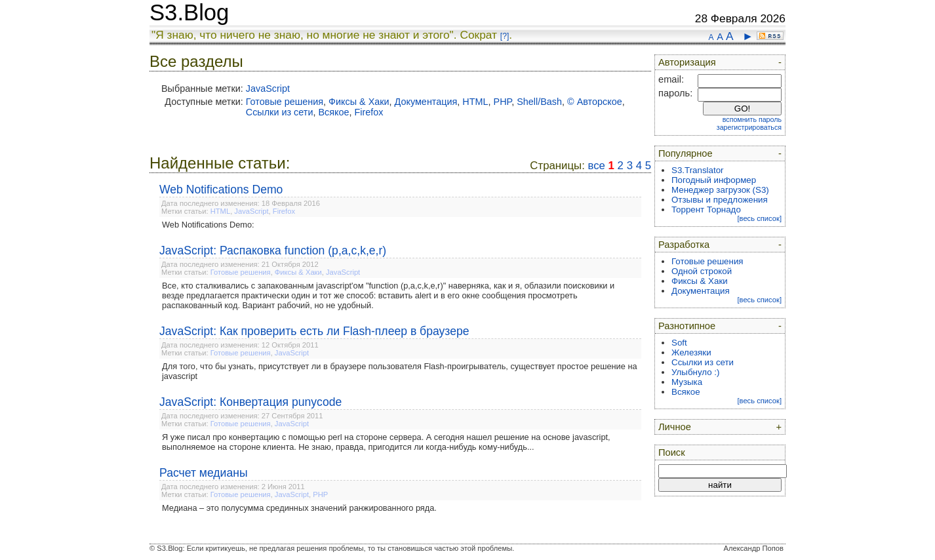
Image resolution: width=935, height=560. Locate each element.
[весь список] (759, 218)
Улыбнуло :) (695, 372)
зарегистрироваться (749, 127)
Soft (679, 343)
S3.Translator (698, 170)
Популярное (686, 153)
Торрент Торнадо (706, 210)
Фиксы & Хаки (359, 102)
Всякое (333, 112)
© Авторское (595, 102)
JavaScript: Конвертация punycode (250, 402)
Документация (426, 102)
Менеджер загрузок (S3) (720, 190)
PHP (503, 102)
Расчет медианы (204, 473)
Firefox (369, 112)
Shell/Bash (539, 102)
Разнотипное (687, 326)
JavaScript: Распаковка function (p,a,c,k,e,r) (273, 250)
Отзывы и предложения (720, 200)
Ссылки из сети (280, 112)
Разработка (684, 245)
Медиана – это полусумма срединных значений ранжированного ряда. (299, 508)
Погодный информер (714, 180)
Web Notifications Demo (221, 190)
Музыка (687, 382)
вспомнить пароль (752, 119)
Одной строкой (702, 271)
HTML (475, 102)
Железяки (691, 352)
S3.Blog (189, 12)
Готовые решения (285, 102)
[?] (505, 36)
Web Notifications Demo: (208, 225)
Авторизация (687, 62)
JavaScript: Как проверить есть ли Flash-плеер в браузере (314, 331)
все (596, 166)
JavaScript (268, 89)
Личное (675, 427)
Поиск (672, 452)
